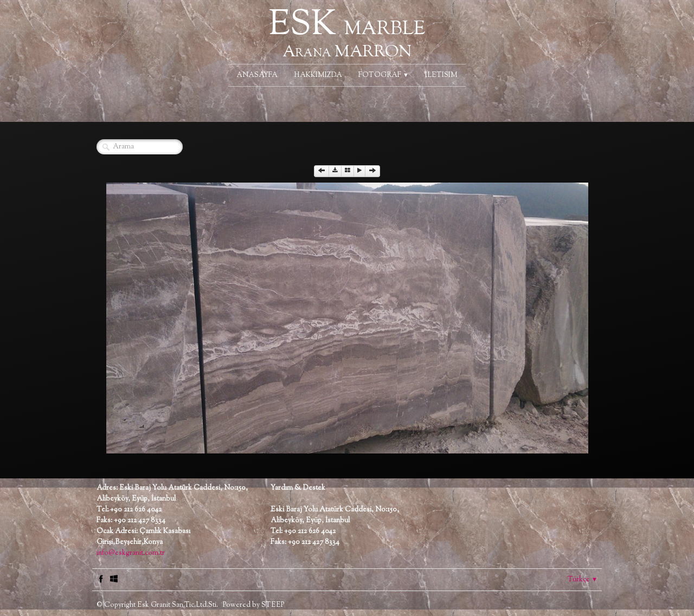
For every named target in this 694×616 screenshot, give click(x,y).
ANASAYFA (257, 75)
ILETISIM (441, 75)
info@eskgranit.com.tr (131, 553)
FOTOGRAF (384, 75)
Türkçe (583, 580)
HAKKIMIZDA (318, 75)
